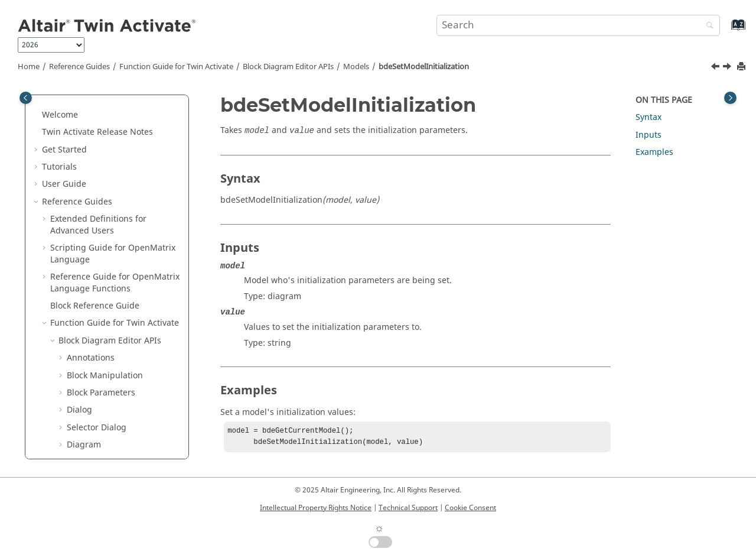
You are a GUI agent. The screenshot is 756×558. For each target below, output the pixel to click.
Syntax (649, 117)
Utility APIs (80, 374)
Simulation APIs (89, 392)
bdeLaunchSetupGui (115, 108)
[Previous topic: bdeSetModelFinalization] (716, 68)
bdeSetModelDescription (124, 224)
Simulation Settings (105, 357)
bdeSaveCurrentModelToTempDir (127, 149)
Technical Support (408, 508)
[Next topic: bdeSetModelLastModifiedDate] (728, 68)
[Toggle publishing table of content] (26, 98)
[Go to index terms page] (726, 30)
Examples (654, 152)
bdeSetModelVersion (116, 322)
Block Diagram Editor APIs (288, 67)
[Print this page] (742, 67)
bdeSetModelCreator (116, 207)
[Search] (707, 26)
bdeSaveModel (104, 172)
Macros (73, 409)
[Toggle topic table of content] (730, 98)
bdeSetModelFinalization (124, 241)
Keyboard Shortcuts (89, 444)
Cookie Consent (470, 508)
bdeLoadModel (105, 126)
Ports (77, 340)
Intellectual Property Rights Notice (316, 508)
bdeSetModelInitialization (424, 67)
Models (356, 67)
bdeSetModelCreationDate (127, 189)
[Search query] (578, 25)
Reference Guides (79, 67)
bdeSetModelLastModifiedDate (127, 282)
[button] (70, 109)
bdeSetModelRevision (118, 305)
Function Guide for (176, 67)
